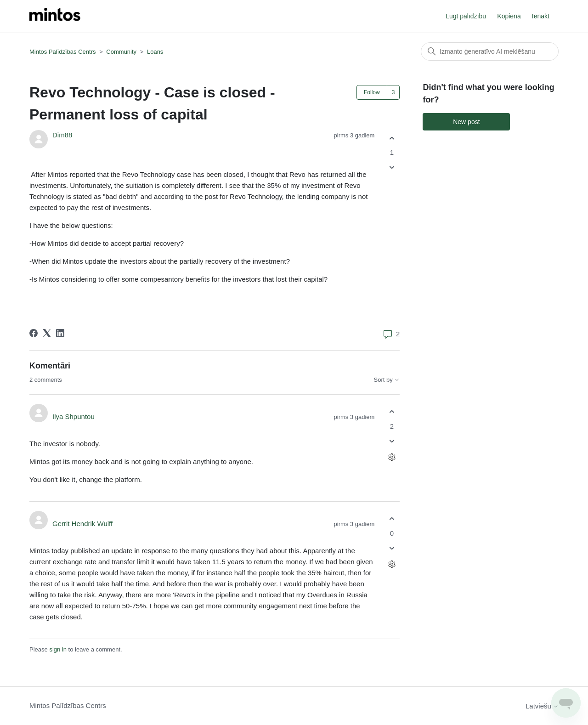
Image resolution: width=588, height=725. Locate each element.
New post (466, 122)
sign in (58, 649)
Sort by (387, 380)
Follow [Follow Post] (372, 92)
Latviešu (542, 706)
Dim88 (62, 135)
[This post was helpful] (392, 138)
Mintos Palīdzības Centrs (63, 52)
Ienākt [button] (541, 16)
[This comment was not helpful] (392, 441)
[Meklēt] (490, 51)
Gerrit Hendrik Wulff (82, 524)
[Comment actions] (392, 457)
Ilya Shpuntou (73, 416)
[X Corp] (47, 333)
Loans (155, 52)
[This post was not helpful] (392, 167)
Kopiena (509, 16)
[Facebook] (34, 333)
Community (121, 52)
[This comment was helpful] (392, 412)
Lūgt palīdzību (466, 16)
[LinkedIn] (60, 333)
